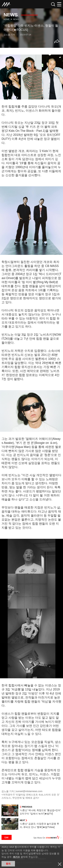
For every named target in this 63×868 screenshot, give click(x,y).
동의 (8, 864)
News (16, 19)
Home (7, 19)
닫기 (60, 864)
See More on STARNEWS (48, 837)
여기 (15, 857)
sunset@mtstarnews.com (29, 791)
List (7, 837)
